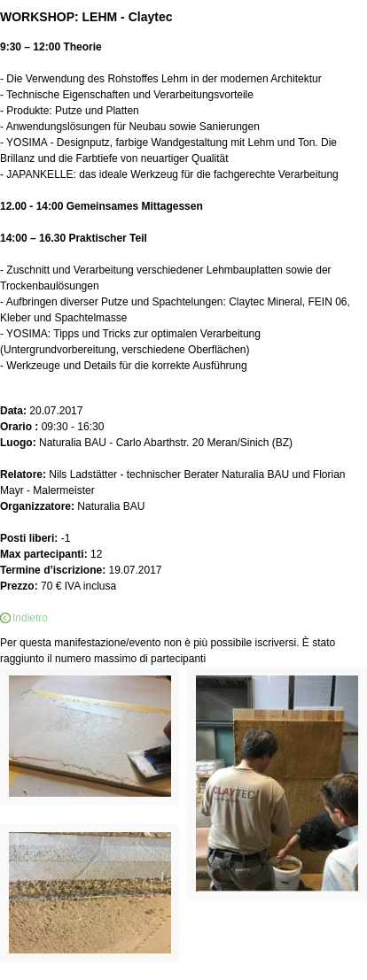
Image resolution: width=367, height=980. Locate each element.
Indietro (30, 618)
